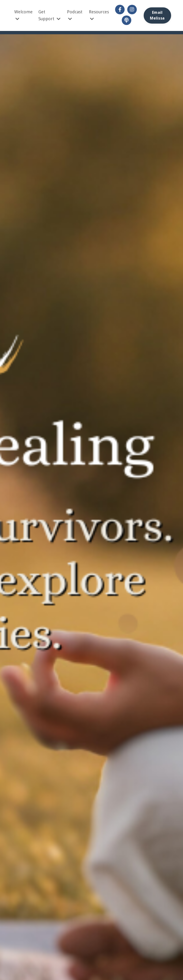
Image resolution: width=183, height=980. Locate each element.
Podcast (75, 15)
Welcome (23, 15)
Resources (99, 15)
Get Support (49, 15)
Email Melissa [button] (157, 15)
